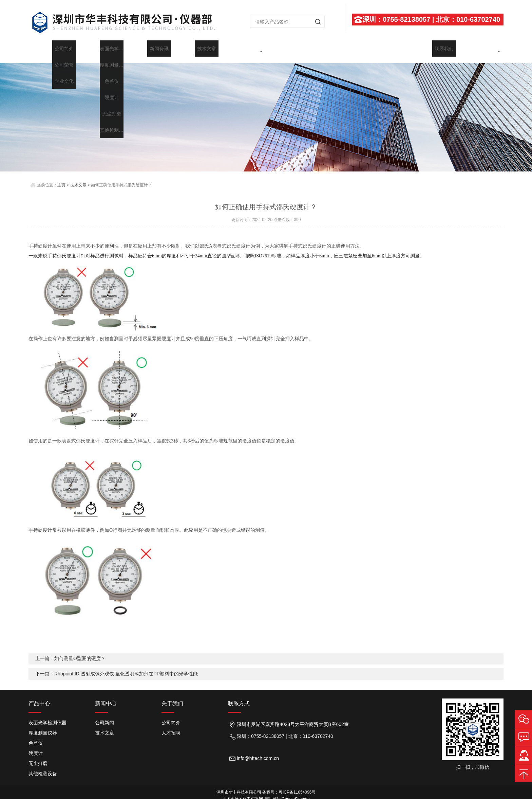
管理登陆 (272, 792)
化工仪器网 (253, 792)
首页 (52, 48)
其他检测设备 (43, 767)
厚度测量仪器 (43, 726)
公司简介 (171, 716)
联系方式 (239, 697)
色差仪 (36, 736)
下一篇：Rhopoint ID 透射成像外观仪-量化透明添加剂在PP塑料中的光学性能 (117, 667)
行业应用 (337, 48)
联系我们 (480, 48)
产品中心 (39, 697)
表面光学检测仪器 (47, 716)
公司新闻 (104, 716)
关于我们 (100, 48)
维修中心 (385, 48)
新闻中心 (195, 48)
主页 (61, 178)
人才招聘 (171, 726)
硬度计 (36, 746)
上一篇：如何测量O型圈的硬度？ (70, 652)
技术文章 (242, 48)
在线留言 (432, 48)
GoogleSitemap (296, 792)
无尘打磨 (38, 757)
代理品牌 (290, 48)
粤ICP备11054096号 (297, 785)
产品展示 (147, 48)
